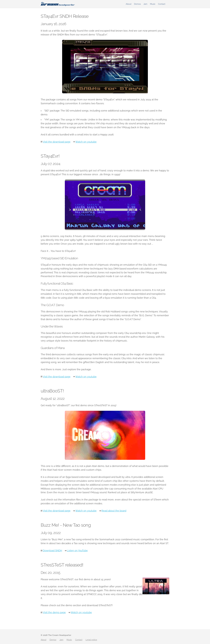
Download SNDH (52, 551)
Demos (137, 4)
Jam (145, 4)
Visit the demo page (54, 612)
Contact (162, 4)
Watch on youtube (86, 142)
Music (153, 4)
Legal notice (91, 640)
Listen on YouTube (77, 551)
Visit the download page (57, 142)
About (129, 4)
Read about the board (114, 511)
